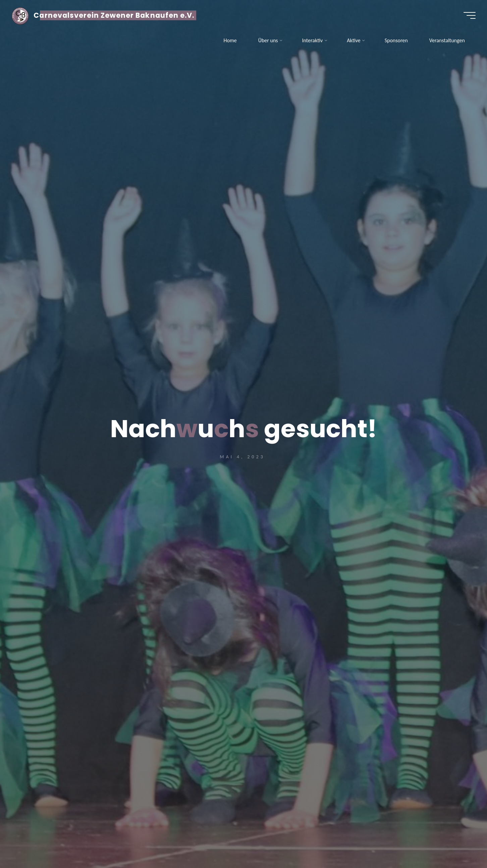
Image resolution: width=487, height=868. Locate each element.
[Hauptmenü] (468, 16)
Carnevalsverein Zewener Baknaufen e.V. (116, 16)
